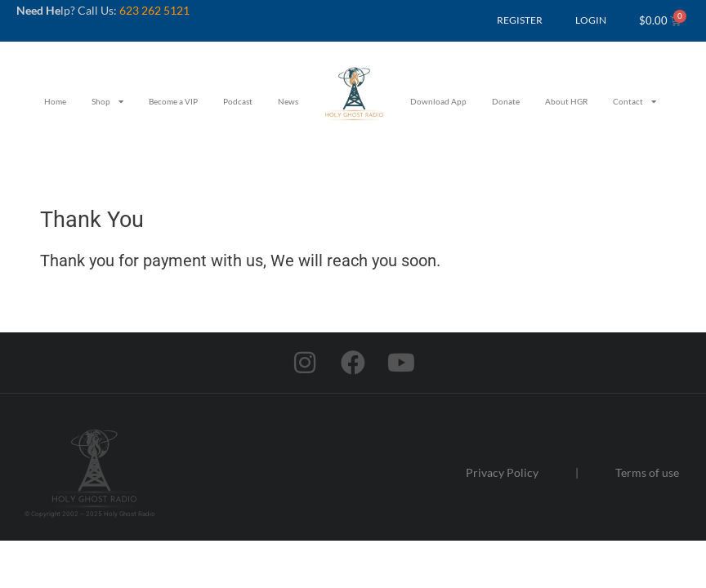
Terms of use (647, 472)
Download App (438, 101)
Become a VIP (173, 101)
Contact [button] (635, 101)
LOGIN (591, 20)
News (288, 101)
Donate (506, 101)
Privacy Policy (502, 472)
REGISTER (520, 20)
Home (55, 101)
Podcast (238, 101)
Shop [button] (107, 101)
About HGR (566, 101)
